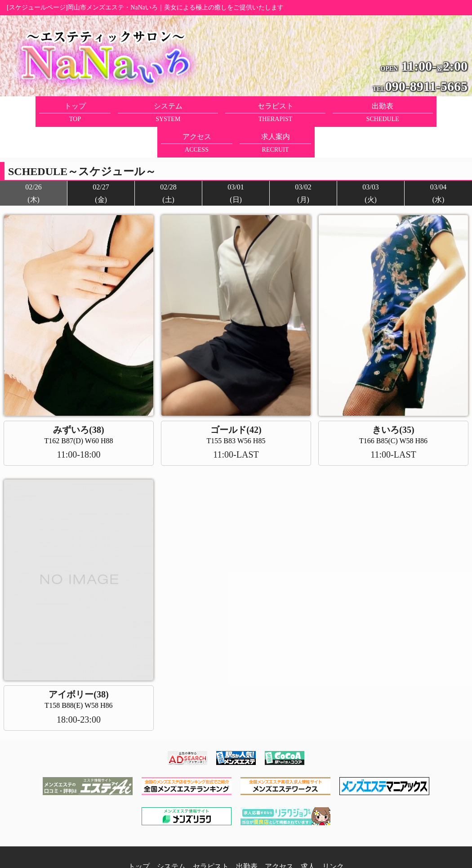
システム (171, 836)
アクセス (279, 836)
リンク (333, 836)
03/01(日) (236, 162)
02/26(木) (33, 162)
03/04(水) (438, 162)
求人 (308, 836)
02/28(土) (168, 162)
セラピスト (211, 836)
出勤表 (247, 836)
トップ (139, 836)
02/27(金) (101, 162)
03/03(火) (370, 162)
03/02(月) (303, 162)
